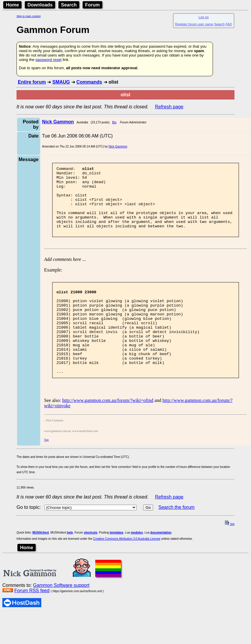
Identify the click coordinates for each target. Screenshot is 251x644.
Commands (89, 82)
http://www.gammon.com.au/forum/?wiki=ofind (108, 431)
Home (12, 5)
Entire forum (32, 82)
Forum (93, 5)
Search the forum (177, 538)
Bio (114, 122)
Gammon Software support (61, 616)
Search (69, 5)
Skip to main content (29, 16)
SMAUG (61, 82)
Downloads (40, 5)
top (230, 555)
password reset (48, 60)
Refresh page (169, 107)
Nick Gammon (118, 146)
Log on (204, 17)
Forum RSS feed (32, 621)
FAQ (229, 24)
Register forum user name (194, 24)
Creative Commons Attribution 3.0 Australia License (127, 570)
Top (46, 471)
